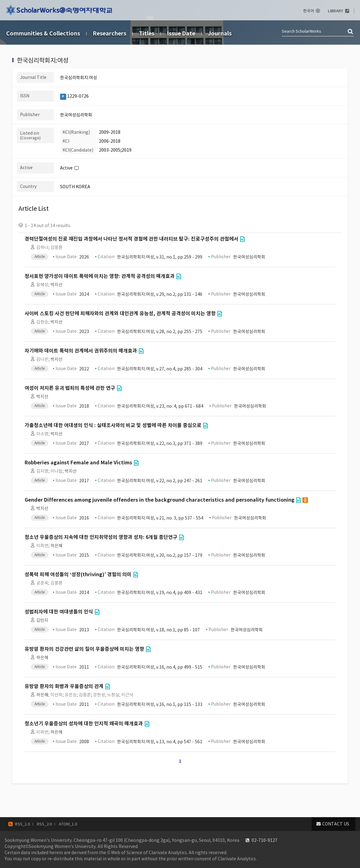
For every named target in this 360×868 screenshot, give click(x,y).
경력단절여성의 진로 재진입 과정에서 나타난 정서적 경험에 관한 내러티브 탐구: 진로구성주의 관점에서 (131, 239)
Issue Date (181, 33)
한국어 (309, 11)
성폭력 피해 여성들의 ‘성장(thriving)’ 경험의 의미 (78, 575)
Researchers (109, 33)
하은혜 (57, 546)
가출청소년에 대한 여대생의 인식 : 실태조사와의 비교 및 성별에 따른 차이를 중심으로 (113, 425)
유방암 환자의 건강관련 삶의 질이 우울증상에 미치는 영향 (84, 649)
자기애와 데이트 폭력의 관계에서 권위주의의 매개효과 (81, 351)
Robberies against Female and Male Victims (78, 463)
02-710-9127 (265, 840)
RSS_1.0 (22, 824)
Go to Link (242, 239)
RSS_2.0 (44, 824)
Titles (147, 33)
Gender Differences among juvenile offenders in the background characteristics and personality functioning (160, 500)
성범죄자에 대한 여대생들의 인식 (59, 612)
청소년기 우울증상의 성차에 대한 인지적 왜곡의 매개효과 (84, 724)
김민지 (42, 620)
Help (76, 168)
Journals (220, 33)
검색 (351, 32)
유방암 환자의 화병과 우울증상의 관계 (64, 686)
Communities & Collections (43, 33)
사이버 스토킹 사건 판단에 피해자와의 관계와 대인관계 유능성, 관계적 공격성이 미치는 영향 (120, 314)
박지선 (57, 285)
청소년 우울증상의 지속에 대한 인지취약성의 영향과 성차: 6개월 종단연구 (101, 537)
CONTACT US (336, 824)
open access (305, 500)
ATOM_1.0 (68, 824)
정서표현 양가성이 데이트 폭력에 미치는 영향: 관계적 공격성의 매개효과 (100, 276)
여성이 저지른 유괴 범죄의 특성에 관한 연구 (70, 388)
